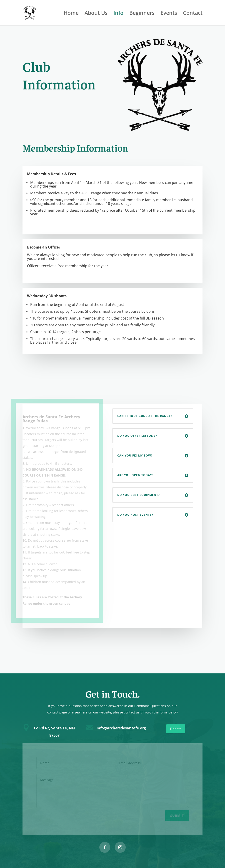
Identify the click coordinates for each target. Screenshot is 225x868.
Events (169, 14)
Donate (176, 729)
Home (71, 14)
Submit (177, 815)
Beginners (142, 14)
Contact (193, 14)
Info (118, 14)
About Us (96, 14)
